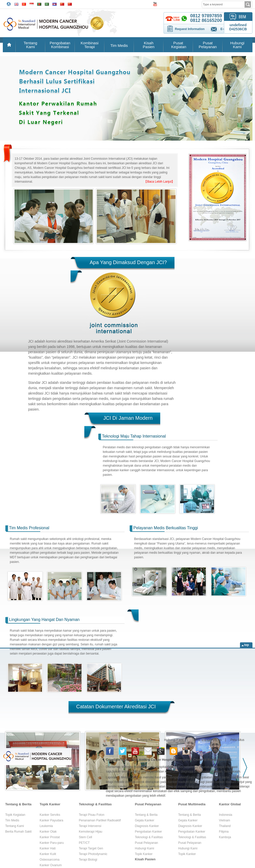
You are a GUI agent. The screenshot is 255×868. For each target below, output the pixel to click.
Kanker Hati (48, 848)
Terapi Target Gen (91, 848)
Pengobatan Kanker (149, 832)
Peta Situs (237, 740)
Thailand (225, 826)
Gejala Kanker (145, 820)
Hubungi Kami (237, 45)
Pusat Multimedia (192, 804)
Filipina (224, 832)
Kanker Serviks (50, 815)
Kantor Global (230, 804)
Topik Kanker (50, 804)
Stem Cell (86, 837)
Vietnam (225, 820)
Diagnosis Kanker (147, 826)
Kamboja (225, 837)
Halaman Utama (117, 740)
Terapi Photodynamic (93, 854)
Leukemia (46, 826)
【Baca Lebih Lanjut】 (159, 182)
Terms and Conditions (207, 740)
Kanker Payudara (52, 820)
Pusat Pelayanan (208, 45)
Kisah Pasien (149, 45)
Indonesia (226, 815)
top (247, 645)
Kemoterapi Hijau (91, 832)
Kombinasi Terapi (89, 45)
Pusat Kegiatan (178, 45)
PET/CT (84, 843)
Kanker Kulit (48, 854)
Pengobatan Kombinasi (60, 45)
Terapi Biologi (88, 860)
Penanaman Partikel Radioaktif (100, 820)
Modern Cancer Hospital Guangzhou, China (170, 760)
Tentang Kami (30, 45)
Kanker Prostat (50, 837)
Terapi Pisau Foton (92, 815)
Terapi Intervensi (90, 826)
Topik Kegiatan (15, 815)
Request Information (190, 29)
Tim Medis (119, 45)
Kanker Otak (48, 832)
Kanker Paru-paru (52, 843)
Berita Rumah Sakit (18, 832)
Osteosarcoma (50, 860)
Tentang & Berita (18, 804)
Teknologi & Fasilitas (95, 804)
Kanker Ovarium (51, 865)
